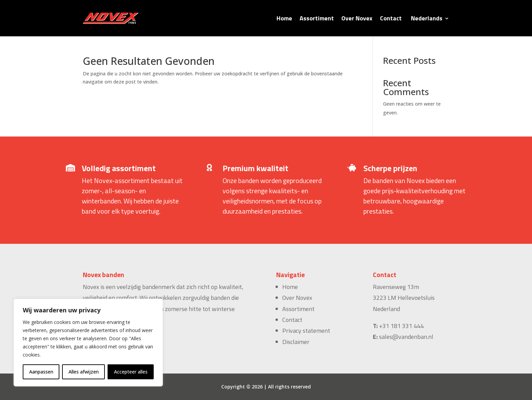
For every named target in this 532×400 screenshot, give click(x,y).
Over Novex (357, 18)
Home (284, 18)
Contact (391, 18)
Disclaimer (296, 342)
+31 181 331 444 (401, 326)
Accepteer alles (131, 372)
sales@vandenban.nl (406, 337)
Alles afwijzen (84, 372)
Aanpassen (41, 372)
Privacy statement (306, 331)
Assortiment (317, 18)
